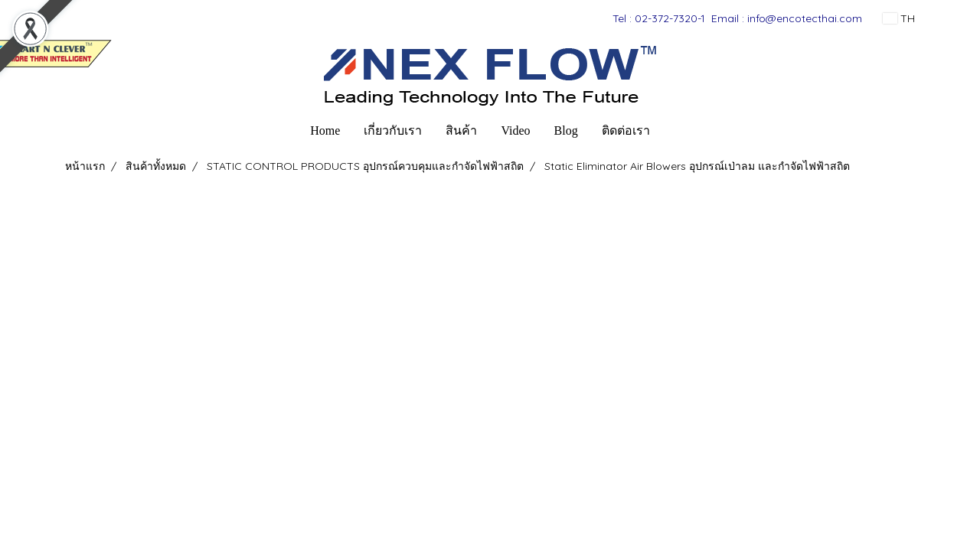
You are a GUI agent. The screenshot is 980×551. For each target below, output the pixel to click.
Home (325, 130)
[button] (675, 131)
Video (515, 130)
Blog (566, 130)
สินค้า (461, 130)
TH (899, 18)
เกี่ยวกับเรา (393, 130)
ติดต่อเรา (626, 130)
